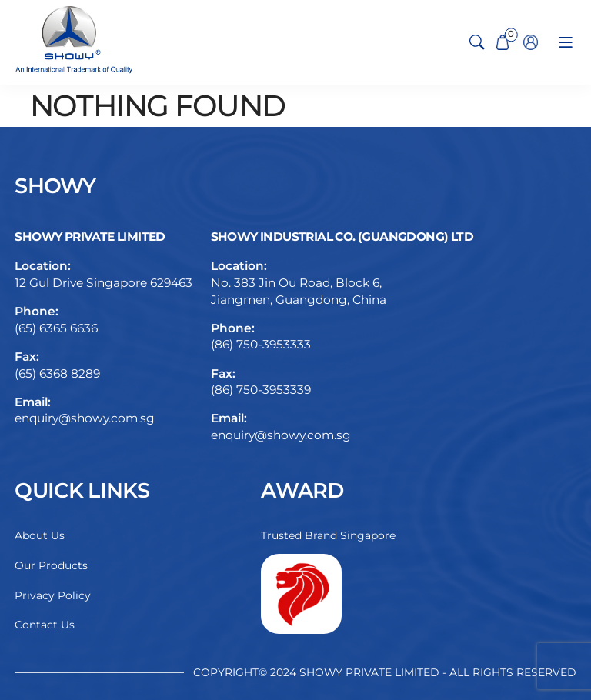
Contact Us (45, 625)
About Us (40, 535)
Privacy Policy (53, 595)
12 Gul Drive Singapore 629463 (104, 283)
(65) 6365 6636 (56, 328)
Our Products (51, 565)
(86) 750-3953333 (261, 344)
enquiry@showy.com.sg (85, 418)
